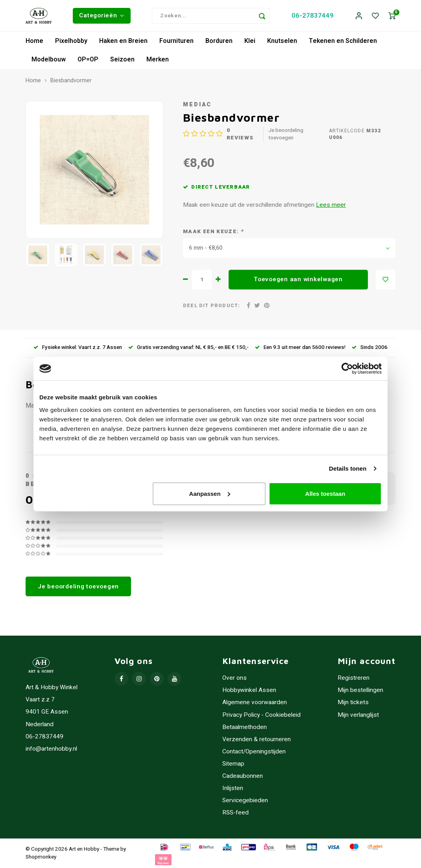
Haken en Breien (123, 41)
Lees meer (331, 205)
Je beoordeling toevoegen (286, 134)
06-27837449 (313, 16)
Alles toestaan (325, 493)
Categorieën (102, 15)
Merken (158, 59)
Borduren (219, 41)
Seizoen (122, 59)
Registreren (354, 678)
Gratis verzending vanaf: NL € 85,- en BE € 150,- (188, 347)
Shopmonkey (41, 857)
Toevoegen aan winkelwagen (298, 279)
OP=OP (88, 59)
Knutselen (282, 41)
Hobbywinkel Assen (249, 690)
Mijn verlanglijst (358, 715)
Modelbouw (49, 59)
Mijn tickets (353, 703)
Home (34, 41)
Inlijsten (233, 788)
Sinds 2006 (370, 347)
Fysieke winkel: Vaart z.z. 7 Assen (78, 347)
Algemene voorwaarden (255, 703)
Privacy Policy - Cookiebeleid (261, 715)
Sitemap (233, 764)
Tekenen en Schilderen (343, 41)
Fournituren (176, 41)
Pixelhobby (71, 41)
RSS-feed (235, 813)
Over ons (235, 678)
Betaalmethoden (245, 727)
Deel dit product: (211, 306)
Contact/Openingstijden (254, 752)
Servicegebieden (245, 800)
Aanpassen (210, 493)
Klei (250, 41)
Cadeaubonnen (243, 776)
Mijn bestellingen (360, 690)
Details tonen (348, 468)
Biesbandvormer (71, 81)
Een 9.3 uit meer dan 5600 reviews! (300, 347)
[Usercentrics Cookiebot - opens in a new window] (347, 369)
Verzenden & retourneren (257, 739)
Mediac (197, 105)
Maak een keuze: (213, 232)
